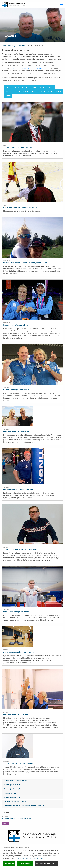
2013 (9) (8, 96)
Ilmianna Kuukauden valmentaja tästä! (27, 68)
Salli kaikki (9, 863)
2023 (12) (34, 87)
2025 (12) (17, 87)
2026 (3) (8, 87)
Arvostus (22, 46)
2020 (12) (9, 92)
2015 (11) (50, 92)
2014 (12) (58, 92)
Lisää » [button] (5, 823)
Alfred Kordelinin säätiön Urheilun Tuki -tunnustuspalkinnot (24, 806)
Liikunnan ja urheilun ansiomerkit (15, 802)
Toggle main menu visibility (62, 3)
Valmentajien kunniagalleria (13, 789)
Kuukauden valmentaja (12, 797)
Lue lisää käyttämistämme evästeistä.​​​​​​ (29, 858)
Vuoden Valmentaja (10, 793)
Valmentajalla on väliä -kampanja (15, 781)
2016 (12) (42, 92)
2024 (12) (25, 87)
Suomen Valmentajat (9, 46)
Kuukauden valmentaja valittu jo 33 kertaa (18, 819)
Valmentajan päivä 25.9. (12, 785)
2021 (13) (51, 87)
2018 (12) (25, 92)
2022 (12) (42, 87)
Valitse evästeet (25, 863)
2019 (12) (17, 92)
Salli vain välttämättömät (46, 863)
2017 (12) (34, 92)
